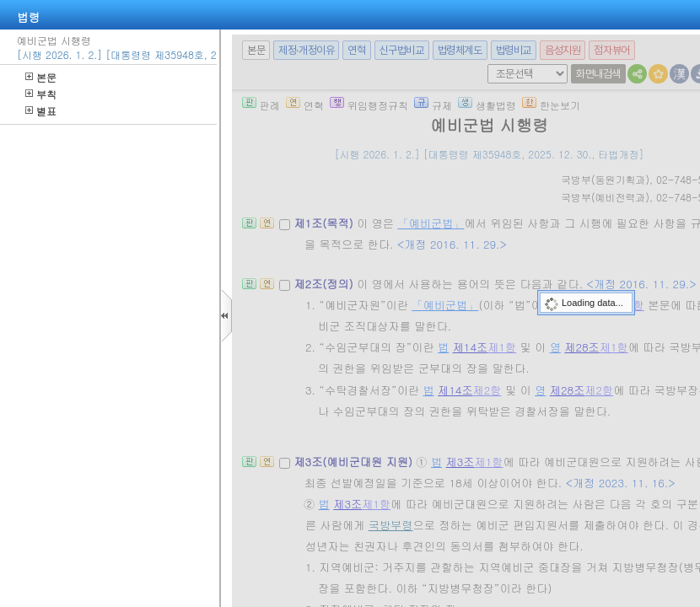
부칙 (41, 94)
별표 (41, 111)
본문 (41, 77)
